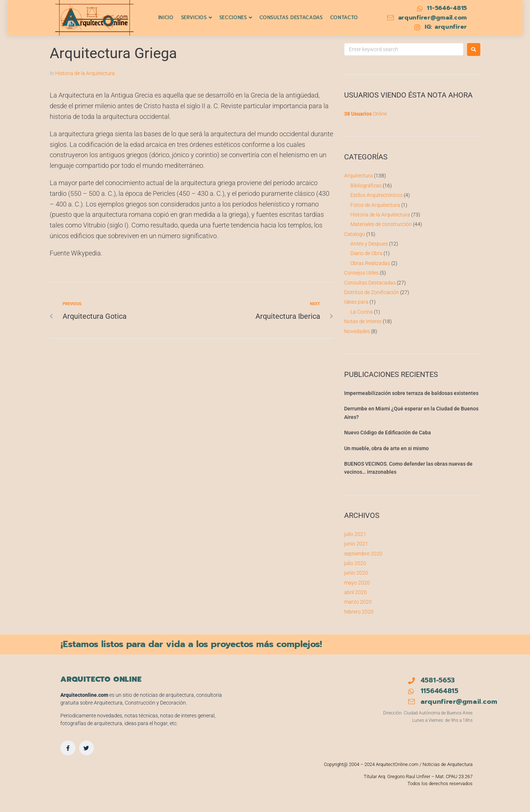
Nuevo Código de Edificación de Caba (388, 433)
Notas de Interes (363, 321)
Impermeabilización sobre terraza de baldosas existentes (411, 393)
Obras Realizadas (370, 263)
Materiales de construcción (381, 224)
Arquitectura (358, 176)
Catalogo (355, 234)
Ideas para (356, 302)
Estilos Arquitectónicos (377, 195)
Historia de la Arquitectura (85, 73)
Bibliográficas (366, 186)
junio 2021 (356, 544)
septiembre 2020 (363, 554)
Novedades (357, 331)
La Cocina (362, 312)
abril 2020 (356, 592)
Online (365, 114)
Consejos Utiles (361, 273)
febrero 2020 (359, 612)
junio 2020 (356, 573)
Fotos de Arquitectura (375, 205)
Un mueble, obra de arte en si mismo (386, 448)
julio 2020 (355, 563)
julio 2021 (355, 534)
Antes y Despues (369, 244)
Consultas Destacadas (370, 283)
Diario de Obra (366, 253)
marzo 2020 (358, 602)
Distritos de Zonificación (372, 292)
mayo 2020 (357, 583)
